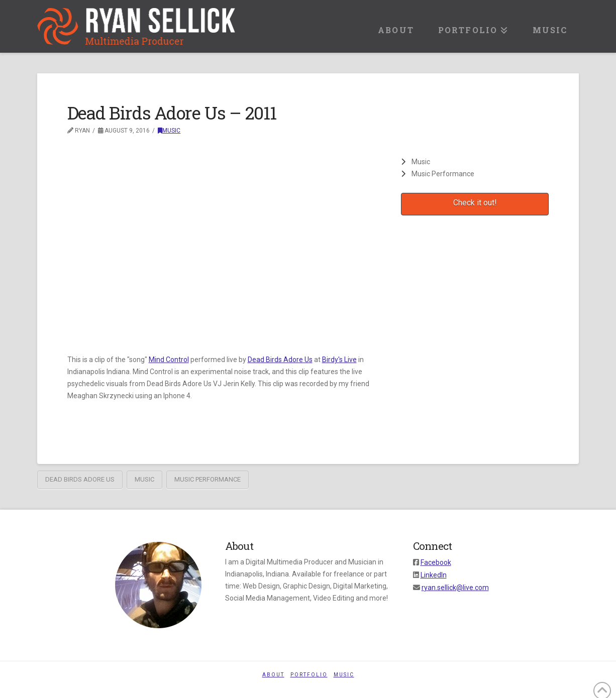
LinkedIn (434, 575)
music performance (208, 479)
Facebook (436, 562)
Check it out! (475, 203)
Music (169, 131)
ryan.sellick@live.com (455, 588)
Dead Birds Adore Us (280, 360)
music (144, 479)
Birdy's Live (339, 360)
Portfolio (309, 675)
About (273, 675)
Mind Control (169, 360)
